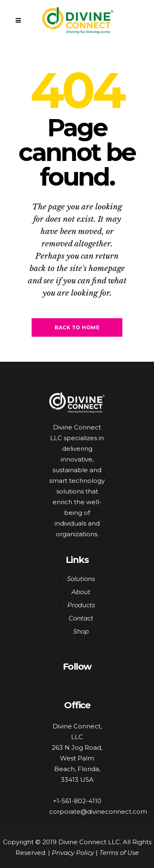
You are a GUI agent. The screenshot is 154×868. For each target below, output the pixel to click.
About (81, 592)
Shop (81, 631)
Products (81, 605)
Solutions (81, 579)
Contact (81, 618)
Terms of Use (119, 853)
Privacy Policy (73, 853)
